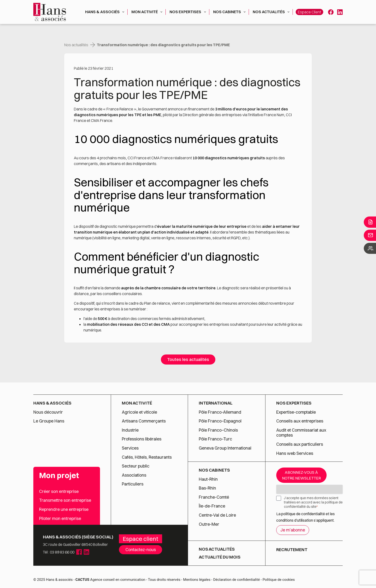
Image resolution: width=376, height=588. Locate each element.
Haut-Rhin (208, 479)
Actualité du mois (220, 557)
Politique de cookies (279, 580)
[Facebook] (331, 12)
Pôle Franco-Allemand (220, 412)
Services (131, 448)
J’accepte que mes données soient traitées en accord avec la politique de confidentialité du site (313, 502)
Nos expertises (189, 12)
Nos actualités (272, 12)
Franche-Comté (214, 497)
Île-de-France (212, 506)
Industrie (130, 430)
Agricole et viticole (139, 412)
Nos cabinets (230, 12)
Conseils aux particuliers (300, 444)
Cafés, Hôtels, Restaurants (147, 457)
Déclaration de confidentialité (236, 580)
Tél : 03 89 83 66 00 (59, 552)
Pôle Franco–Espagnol (220, 421)
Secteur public (136, 466)
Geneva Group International (225, 448)
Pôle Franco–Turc (215, 439)
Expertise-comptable (296, 412)
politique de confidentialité (303, 514)
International (216, 403)
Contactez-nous (141, 550)
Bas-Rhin (207, 488)
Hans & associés (106, 12)
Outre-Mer (209, 524)
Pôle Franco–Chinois (218, 430)
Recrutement (292, 550)
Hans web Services (295, 453)
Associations (134, 475)
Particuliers (133, 484)
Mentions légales (197, 580)
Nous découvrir (48, 412)
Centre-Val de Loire (217, 515)
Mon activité (148, 12)
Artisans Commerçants (144, 421)
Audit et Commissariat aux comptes (301, 433)
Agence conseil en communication (110, 580)
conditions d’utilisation (295, 520)
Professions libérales (142, 439)
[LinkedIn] (340, 12)
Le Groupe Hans (49, 421)
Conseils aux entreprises (300, 421)
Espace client (309, 12)
